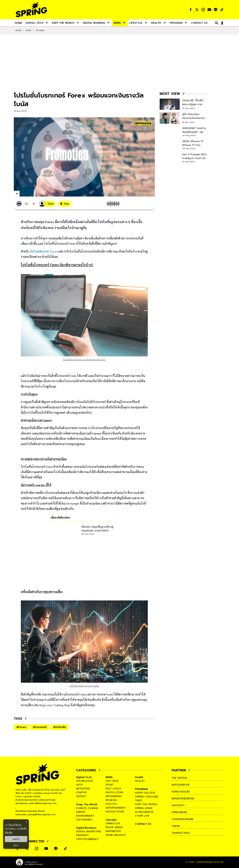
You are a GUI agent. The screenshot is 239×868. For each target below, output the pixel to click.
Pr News (40, 30)
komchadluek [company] (181, 792)
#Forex (21, 727)
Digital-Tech (84, 777)
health (140, 781)
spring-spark (144, 808)
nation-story (115, 812)
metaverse (83, 789)
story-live (142, 816)
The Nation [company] (179, 778)
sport (110, 785)
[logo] (31, 10)
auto (80, 785)
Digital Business (86, 828)
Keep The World (87, 804)
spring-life (113, 824)
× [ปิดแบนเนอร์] (26, 822)
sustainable (84, 820)
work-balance (116, 835)
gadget (81, 796)
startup (81, 792)
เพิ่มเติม (9, 832)
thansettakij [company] (181, 833)
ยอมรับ (16, 839)
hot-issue (112, 781)
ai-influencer (144, 812)
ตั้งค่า (16, 845)
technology (85, 781)
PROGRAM (141, 789)
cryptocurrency (88, 839)
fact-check (113, 789)
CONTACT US (143, 824)
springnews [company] (180, 812)
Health (139, 777)
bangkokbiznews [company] (183, 799)
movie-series (114, 827)
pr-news (111, 800)
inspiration (113, 831)
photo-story (115, 792)
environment (85, 816)
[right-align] (216, 23)
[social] (191, 10)
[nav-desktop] (19, 23)
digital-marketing (89, 832)
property (82, 835)
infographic (114, 796)
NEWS (29, 30)
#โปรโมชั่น (60, 727)
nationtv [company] (178, 805)
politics (111, 804)
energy (81, 812)
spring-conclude (147, 797)
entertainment (116, 808)
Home (18, 30)
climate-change (87, 808)
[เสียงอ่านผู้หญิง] (47, 204)
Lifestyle (111, 820)
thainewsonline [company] (183, 819)
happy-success (145, 793)
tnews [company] (176, 826)
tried (138, 800)
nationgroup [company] (181, 785)
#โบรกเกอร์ (40, 727)
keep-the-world (146, 804)
